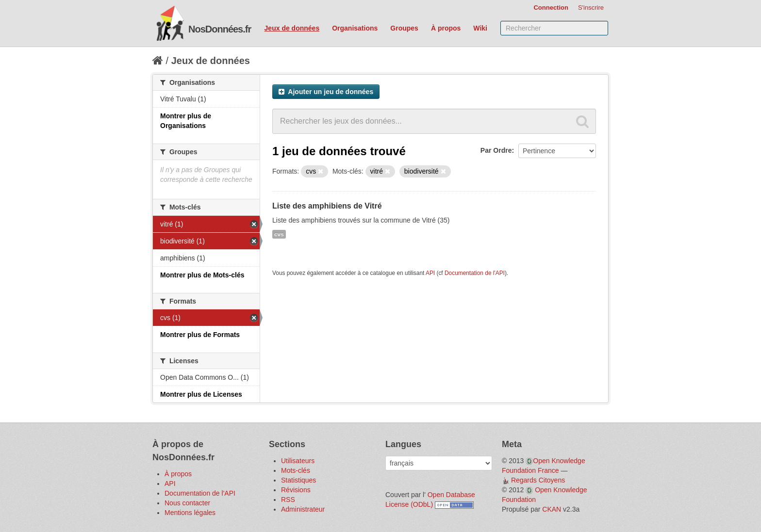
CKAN (552, 509)
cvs (279, 234)
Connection (551, 8)
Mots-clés (296, 470)
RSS (288, 500)
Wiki (480, 28)
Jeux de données (292, 28)
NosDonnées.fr (220, 29)
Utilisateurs (298, 461)
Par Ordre (496, 150)
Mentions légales (190, 513)
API (430, 273)
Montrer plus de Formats (200, 335)
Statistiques (298, 480)
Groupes (404, 28)
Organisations (355, 28)
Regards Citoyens (538, 480)
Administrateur (303, 509)
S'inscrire (591, 8)
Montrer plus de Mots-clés (202, 275)
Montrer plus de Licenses (201, 394)
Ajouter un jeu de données (326, 92)
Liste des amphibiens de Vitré (327, 206)
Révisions (296, 490)
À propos (446, 28)
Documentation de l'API (475, 273)
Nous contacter (187, 503)
